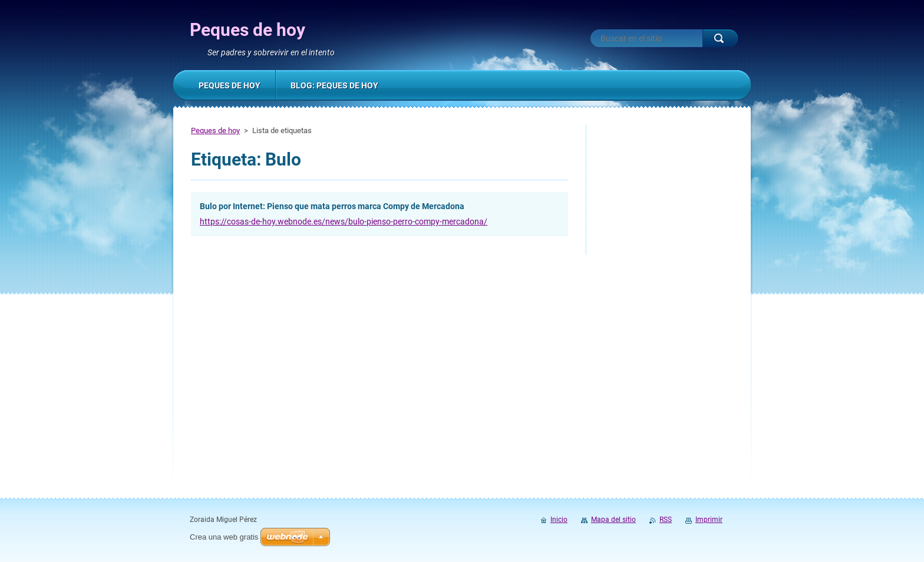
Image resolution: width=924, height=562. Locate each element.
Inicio (559, 520)
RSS (666, 520)
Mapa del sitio (613, 520)
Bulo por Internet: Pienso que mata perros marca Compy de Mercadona (332, 206)
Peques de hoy (215, 130)
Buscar (720, 38)
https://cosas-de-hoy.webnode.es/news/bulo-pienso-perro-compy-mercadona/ (344, 222)
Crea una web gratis (224, 537)
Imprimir (709, 520)
